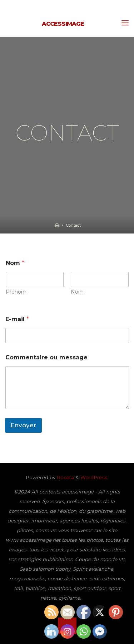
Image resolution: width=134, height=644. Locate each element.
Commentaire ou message (46, 357)
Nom (77, 292)
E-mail (17, 319)
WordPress (94, 477)
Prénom (16, 292)
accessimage (63, 24)
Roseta (65, 477)
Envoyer (23, 425)
